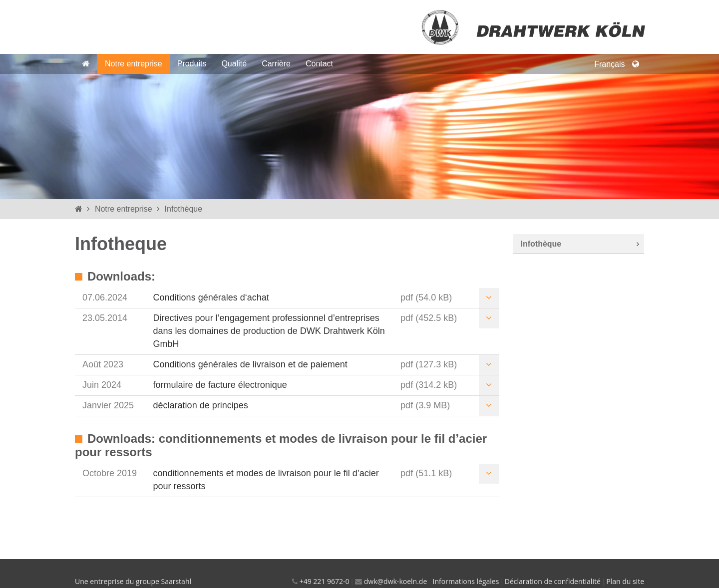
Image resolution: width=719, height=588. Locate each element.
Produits (192, 64)
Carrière (276, 64)
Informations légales (466, 581)
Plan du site (625, 581)
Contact (319, 64)
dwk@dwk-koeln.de (395, 581)
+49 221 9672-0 (325, 581)
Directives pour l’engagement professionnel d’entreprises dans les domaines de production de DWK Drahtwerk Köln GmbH (269, 331)
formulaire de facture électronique (220, 385)
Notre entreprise (134, 64)
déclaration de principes (201, 405)
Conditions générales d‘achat (211, 297)
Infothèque (184, 209)
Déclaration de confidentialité (553, 581)
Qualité (234, 64)
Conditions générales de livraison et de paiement (250, 364)
